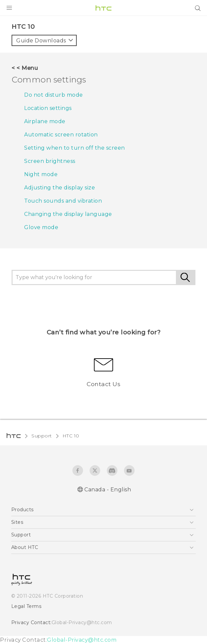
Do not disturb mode (54, 95)
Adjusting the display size (60, 188)
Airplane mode (45, 121)
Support (42, 436)
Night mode (41, 174)
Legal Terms (26, 606)
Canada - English (108, 490)
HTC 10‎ (71, 436)
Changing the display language (68, 214)
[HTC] (103, 8)
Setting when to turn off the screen (75, 148)
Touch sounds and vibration (63, 201)
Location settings (48, 108)
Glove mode (41, 227)
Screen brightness (50, 161)
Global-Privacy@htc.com (82, 622)
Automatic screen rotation (61, 135)
